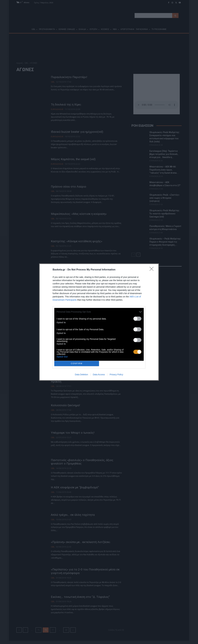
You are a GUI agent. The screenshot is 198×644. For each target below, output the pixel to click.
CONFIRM (77, 363)
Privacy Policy (116, 375)
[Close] (153, 270)
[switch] (137, 319)
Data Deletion (81, 375)
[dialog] (99, 322)
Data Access (99, 375)
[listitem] (99, 312)
